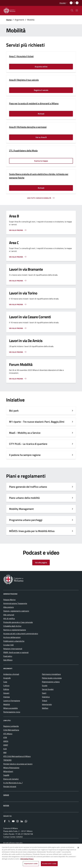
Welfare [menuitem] (45, 708)
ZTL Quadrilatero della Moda (23, 151)
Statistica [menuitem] (46, 697)
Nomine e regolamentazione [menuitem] (15, 630)
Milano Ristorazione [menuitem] (11, 768)
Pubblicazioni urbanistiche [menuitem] (14, 641)
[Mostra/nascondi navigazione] (77, 10)
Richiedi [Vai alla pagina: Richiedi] (41, 114)
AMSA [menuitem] (6, 741)
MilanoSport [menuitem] (8, 771)
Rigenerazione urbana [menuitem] (51, 682)
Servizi (6, 795)
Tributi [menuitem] (45, 701)
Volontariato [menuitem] (47, 704)
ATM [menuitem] (5, 737)
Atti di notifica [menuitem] (9, 618)
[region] (41, 856)
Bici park (14, 411)
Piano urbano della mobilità (24, 498)
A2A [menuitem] (5, 749)
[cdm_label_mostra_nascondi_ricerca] (72, 10)
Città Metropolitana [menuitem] (11, 730)
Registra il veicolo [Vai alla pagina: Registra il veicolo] (41, 90)
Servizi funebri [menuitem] (48, 689)
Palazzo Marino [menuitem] (9, 600)
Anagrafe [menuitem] (7, 678)
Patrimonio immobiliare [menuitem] (51, 674)
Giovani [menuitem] (6, 693)
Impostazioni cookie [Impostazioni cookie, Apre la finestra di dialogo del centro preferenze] (31, 864)
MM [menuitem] (5, 753)
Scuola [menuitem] (45, 685)
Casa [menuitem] (5, 682)
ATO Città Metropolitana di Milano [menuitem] (17, 756)
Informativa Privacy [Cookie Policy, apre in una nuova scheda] (27, 859)
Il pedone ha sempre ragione (25, 455)
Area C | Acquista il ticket (21, 56)
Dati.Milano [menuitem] (8, 660)
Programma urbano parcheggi (26, 520)
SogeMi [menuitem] (6, 775)
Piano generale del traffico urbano (28, 487)
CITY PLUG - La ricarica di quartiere (28, 444)
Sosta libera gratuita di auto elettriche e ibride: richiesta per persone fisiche (39, 176)
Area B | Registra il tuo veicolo (24, 80)
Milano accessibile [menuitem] (11, 708)
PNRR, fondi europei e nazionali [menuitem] (16, 652)
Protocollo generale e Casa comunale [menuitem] (18, 622)
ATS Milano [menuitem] (8, 734)
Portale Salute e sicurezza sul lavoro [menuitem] (18, 764)
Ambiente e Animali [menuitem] (11, 674)
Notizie (6, 805)
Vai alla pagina (16, 281)
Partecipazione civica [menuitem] (12, 712)
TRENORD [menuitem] (7, 760)
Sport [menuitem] (44, 693)
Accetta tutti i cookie (49, 864)
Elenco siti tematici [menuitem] (11, 779)
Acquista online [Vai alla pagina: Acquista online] (41, 67)
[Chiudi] (78, 848)
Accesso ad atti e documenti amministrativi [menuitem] (21, 634)
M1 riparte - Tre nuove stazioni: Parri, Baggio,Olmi (37, 422)
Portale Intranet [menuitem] (10, 786)
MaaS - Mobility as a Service (25, 433)
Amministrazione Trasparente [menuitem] (15, 603)
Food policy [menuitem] (8, 656)
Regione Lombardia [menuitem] (11, 726)
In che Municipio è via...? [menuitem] (13, 783)
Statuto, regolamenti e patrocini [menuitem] (16, 611)
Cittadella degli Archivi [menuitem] (12, 626)
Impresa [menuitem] (6, 697)
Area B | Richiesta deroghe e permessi (28, 127)
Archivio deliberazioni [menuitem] (12, 637)
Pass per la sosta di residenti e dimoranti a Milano (34, 103)
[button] (64, 3)
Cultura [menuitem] (6, 685)
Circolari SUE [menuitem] (9, 645)
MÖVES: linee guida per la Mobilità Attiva (32, 531)
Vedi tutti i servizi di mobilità (39, 198)
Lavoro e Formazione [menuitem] (12, 701)
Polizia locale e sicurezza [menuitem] (52, 678)
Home (9, 20)
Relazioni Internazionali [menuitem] (13, 649)
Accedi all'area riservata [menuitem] (13, 843)
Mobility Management (21, 509)
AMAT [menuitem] (6, 745)
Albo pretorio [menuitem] (9, 607)
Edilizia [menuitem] (6, 689)
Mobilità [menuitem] (7, 704)
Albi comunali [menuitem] (9, 615)
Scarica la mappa (41, 161)
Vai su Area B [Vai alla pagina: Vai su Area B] (41, 137)
